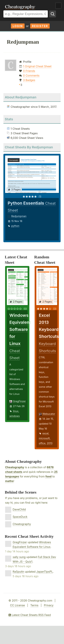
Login (18, 26)
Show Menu (58, 6)
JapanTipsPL (45, 572)
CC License (17, 605)
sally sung (19, 557)
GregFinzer (19, 401)
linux (16, 411)
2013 (50, 443)
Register (40, 26)
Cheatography (15, 467)
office (42, 443)
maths (9, 481)
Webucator (49, 414)
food (48, 476)
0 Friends (29, 71)
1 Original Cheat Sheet (37, 66)
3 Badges (29, 80)
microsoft (44, 438)
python (15, 226)
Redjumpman (19, 216)
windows (15, 416)
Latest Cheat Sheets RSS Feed (30, 615)
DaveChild (19, 509)
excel (46, 433)
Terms (34, 605)
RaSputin (18, 572)
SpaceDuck (20, 517)
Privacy (49, 605)
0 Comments (31, 75)
